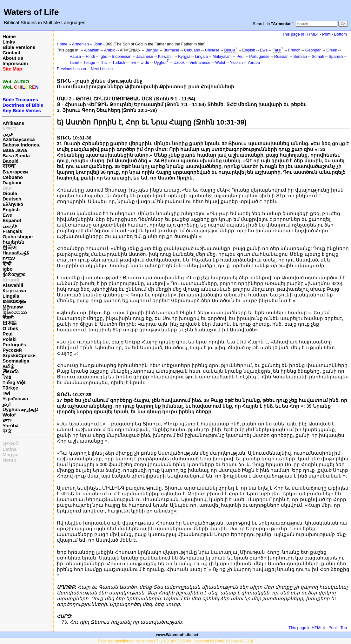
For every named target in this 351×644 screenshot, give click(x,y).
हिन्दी (7, 264)
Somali (318, 57)
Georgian (313, 50)
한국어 (10, 247)
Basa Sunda (16, 156)
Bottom (341, 34)
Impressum (15, 63)
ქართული (14, 274)
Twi (6, 393)
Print (326, 34)
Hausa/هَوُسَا (16, 253)
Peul (8, 334)
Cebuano (13, 177)
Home (9, 36)
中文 (7, 431)
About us (13, 58)
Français (12, 231)
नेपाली (8, 318)
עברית (9, 258)
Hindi (90, 57)
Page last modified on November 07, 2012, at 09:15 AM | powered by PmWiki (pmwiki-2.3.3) (175, 641)
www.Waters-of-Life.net (177, 635)
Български (15, 172)
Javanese (145, 57)
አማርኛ (10, 129)
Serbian (300, 57)
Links (9, 42)
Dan (7, 188)
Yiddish (236, 63)
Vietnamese (200, 63)
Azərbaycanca (19, 139)
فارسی (10, 226)
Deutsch (12, 199)
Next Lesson (102, 69)
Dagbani (12, 183)
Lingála (11, 296)
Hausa (75, 57)
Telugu (89, 63)
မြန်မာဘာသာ (15, 312)
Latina (10, 449)
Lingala (201, 57)
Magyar (11, 454)
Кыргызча (14, 291)
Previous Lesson (71, 69)
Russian (281, 57)
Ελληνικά (13, 204)
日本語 (10, 323)
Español (12, 220)
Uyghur (160, 63)
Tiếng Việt (14, 382)
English (11, 210)
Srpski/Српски (19, 355)
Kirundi (11, 280)
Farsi (277, 50)
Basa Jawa (15, 150)
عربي (8, 134)
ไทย (7, 377)
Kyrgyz (184, 57)
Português (14, 345)
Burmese (171, 50)
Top (344, 628)
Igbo (8, 269)
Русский (12, 350)
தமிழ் (8, 366)
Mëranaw (13, 307)
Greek (332, 50)
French (294, 50)
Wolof (9, 415)
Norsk (9, 460)
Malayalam (222, 57)
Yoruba (254, 63)
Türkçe (10, 388)
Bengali (152, 50)
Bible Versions (19, 47)
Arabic (110, 50)
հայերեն (13, 242)
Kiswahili (13, 285)
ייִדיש (7, 420)
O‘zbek (10, 328)
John (98, 44)
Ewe (7, 215)
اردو (7, 404)
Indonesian (122, 57)
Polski (10, 339)
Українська (15, 399)
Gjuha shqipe (18, 237)
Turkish (119, 63)
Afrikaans (13, 123)
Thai (104, 63)
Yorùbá (11, 426)
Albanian (92, 50)
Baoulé (10, 161)
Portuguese (259, 57)
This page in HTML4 (300, 34)
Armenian (80, 44)
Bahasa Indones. (21, 145)
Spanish (336, 57)
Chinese (212, 50)
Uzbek (179, 63)
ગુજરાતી (11, 444)
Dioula (10, 193)
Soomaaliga (16, 361)
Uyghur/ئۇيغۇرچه (20, 409)
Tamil (74, 63)
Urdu (145, 63)
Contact (11, 53)
